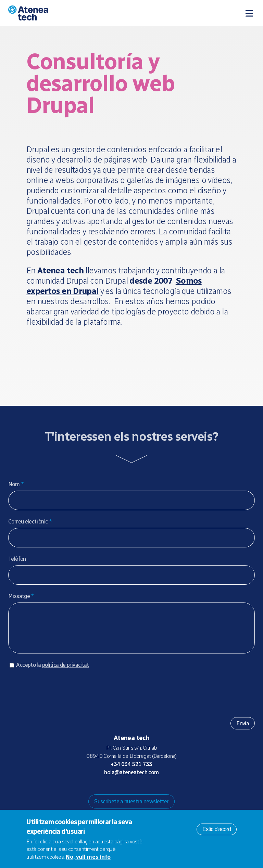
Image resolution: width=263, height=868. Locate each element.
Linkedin (159, 792)
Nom (16, 484)
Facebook (148, 792)
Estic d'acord (217, 829)
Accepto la (52, 672)
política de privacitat (66, 672)
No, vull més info (88, 857)
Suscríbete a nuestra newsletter (131, 808)
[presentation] (60, 697)
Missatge (21, 596)
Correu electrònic (30, 522)
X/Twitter (137, 792)
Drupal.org (104, 792)
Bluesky (126, 792)
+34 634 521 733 (131, 771)
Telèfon (17, 559)
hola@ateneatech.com (131, 779)
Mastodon (115, 792)
